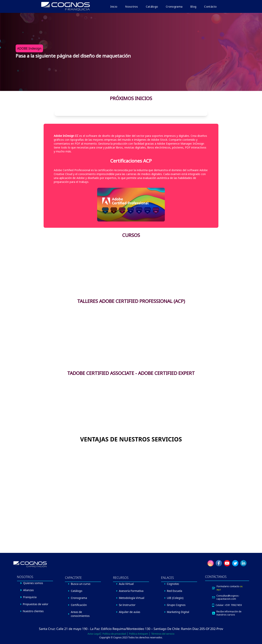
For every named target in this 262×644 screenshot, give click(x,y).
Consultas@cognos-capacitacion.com (228, 597)
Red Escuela (175, 591)
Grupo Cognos (176, 605)
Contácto (210, 7)
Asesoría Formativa (131, 591)
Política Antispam (139, 634)
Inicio (114, 7)
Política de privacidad (114, 634)
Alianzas (29, 590)
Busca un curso (81, 584)
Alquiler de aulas (130, 612)
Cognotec (173, 584)
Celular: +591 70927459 (229, 605)
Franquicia (30, 597)
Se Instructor (127, 605)
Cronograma (174, 7)
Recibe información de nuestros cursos (229, 613)
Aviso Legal (94, 634)
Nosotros (131, 7)
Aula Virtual (126, 584)
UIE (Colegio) (175, 598)
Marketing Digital (178, 612)
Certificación (79, 605)
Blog (193, 7)
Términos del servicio (163, 634)
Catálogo (152, 7)
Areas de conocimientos (80, 614)
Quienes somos (33, 583)
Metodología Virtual (132, 598)
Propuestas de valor (36, 604)
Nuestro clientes (33, 611)
